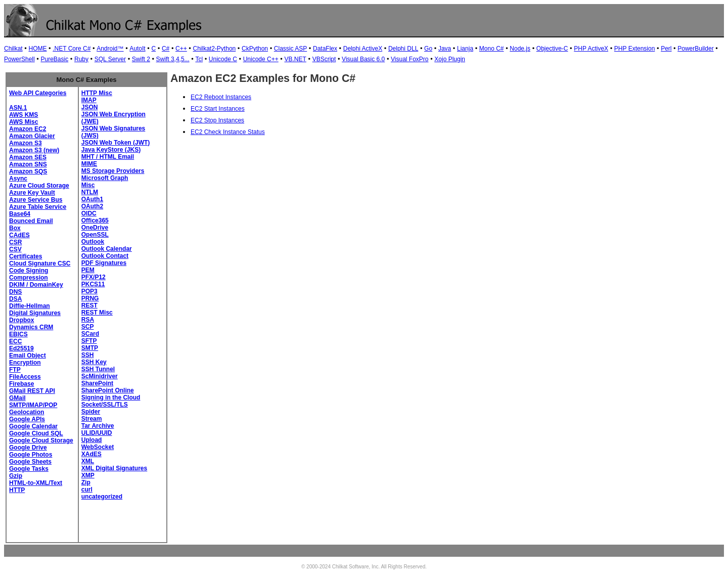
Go (428, 49)
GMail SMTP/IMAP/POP (33, 402)
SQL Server (110, 59)
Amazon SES (28, 157)
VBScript (324, 59)
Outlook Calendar (107, 249)
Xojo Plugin (450, 59)
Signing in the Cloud (111, 397)
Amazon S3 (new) (34, 150)
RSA (88, 320)
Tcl (199, 59)
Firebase (21, 384)
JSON (90, 107)
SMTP (90, 348)
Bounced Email (31, 221)
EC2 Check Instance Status (228, 132)
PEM (88, 270)
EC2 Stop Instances (217, 120)
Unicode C (223, 59)
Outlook (93, 242)
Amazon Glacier (32, 136)
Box (15, 228)
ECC (15, 341)
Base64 (20, 214)
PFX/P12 (94, 277)
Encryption (25, 363)
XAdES (92, 454)
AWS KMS (24, 115)
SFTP (89, 341)
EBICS (18, 334)
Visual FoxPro (409, 59)
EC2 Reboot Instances (221, 97)
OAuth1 (92, 199)
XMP (88, 475)
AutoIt (137, 49)
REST (89, 305)
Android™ (110, 49)
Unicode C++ (261, 59)
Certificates (26, 256)
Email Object (28, 356)
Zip (86, 482)
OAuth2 (92, 206)
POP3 (89, 291)
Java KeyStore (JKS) (111, 150)
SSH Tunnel (98, 369)
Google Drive (28, 448)
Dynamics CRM (31, 327)
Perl (666, 49)
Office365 (95, 220)
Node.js (520, 49)
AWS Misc (24, 122)
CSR (15, 242)
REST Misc (97, 313)
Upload (92, 440)
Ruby (81, 59)
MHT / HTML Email (108, 157)
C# (166, 49)
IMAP (89, 100)
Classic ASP (290, 49)
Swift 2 (141, 59)
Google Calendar (33, 426)
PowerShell (19, 59)
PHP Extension (635, 49)
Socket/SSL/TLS (105, 405)
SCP (88, 327)
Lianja (465, 49)
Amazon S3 (26, 143)
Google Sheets (30, 462)
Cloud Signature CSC (40, 263)
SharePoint (97, 383)
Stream (92, 419)
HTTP (17, 490)
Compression (29, 278)
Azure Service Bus (36, 200)
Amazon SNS (28, 164)
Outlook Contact (105, 256)
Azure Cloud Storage (39, 186)
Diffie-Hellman (30, 306)
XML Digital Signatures (114, 468)
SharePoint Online (108, 390)
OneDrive (95, 228)
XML (88, 461)
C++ (181, 49)
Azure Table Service (38, 207)
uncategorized (102, 497)
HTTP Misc (97, 93)
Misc (88, 185)
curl (87, 490)
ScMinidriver (100, 376)
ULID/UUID (97, 433)
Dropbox (21, 320)
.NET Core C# (72, 49)
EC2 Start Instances (218, 109)
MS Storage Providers (113, 171)
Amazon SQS (28, 171)
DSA (15, 299)
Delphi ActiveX (363, 49)
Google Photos (31, 455)
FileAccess (25, 377)
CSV (15, 249)
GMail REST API (32, 391)
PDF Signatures (104, 263)
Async (18, 179)
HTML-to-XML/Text (36, 483)
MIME (89, 164)
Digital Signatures (35, 313)
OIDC (89, 213)
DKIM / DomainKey (36, 285)
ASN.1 (18, 108)
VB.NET (295, 59)
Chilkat (13, 49)
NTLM (90, 192)
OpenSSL (95, 235)
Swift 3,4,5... (173, 59)
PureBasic (54, 59)
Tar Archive (98, 426)
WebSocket (98, 447)
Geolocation (27, 412)
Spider (91, 412)
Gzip (16, 476)
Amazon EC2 (28, 129)
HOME (37, 49)
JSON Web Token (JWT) (116, 143)
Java (445, 49)
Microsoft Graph (105, 178)
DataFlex (325, 49)
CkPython (255, 49)
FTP (15, 370)
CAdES (19, 235)
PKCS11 (93, 284)
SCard (90, 334)
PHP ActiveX (591, 49)
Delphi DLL (403, 49)
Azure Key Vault (32, 193)
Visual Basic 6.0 (363, 59)
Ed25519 (21, 348)
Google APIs (27, 419)
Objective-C (552, 49)
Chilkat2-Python (215, 49)
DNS (15, 292)
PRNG (90, 298)
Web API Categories (38, 93)
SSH (88, 355)
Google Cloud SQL (36, 433)
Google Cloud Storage (41, 440)
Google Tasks (29, 469)
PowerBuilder (695, 49)
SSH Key (94, 362)
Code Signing (29, 271)
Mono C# (492, 49)
